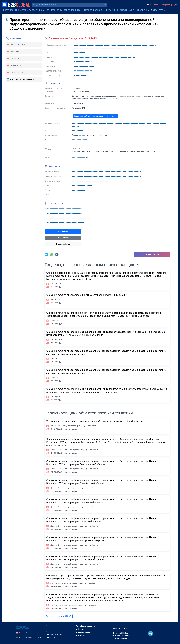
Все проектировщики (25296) (59, 616)
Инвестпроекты (10, 10)
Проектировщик (18, 44)
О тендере (15, 51)
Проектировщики (94, 10)
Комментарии (17, 72)
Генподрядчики (73, 10)
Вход (149, 5)
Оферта (80, 629)
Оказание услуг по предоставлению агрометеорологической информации (87, 295)
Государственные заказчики (57, 629)
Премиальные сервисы (55, 635)
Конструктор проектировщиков (22, 79)
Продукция (112, 10)
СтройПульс (159, 10)
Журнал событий (63, 244)
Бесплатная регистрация (165, 5)
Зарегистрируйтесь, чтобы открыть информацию (95, 116)
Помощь (80, 636)
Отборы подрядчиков (32, 10)
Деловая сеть (51, 638)
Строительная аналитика (55, 632)
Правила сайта (83, 632)
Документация (63, 238)
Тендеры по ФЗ (55, 10)
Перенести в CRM (152, 254)
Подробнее (63, 232)
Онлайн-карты (128, 10)
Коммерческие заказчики (55, 626)
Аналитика (143, 10)
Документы (16, 65)
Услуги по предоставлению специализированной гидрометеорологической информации (95, 421)
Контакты (15, 58)
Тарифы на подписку (86, 626)
